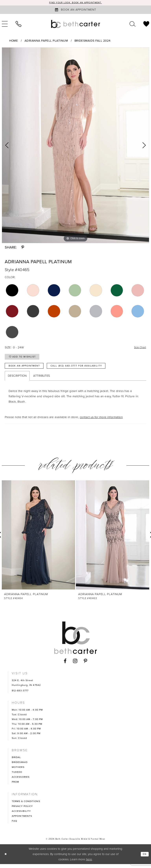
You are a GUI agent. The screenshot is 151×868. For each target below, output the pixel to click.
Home (14, 41)
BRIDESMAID (20, 766)
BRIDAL (16, 761)
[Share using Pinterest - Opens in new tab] (23, 248)
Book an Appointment (28, 369)
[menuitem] (18, 24)
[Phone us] (18, 24)
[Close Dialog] (6, 858)
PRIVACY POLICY (22, 810)
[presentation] (38, 539)
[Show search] (133, 24)
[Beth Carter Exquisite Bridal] (75, 24)
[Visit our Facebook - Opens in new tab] (65, 665)
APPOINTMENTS (22, 820)
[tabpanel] (75, 146)
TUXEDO (17, 776)
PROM (15, 786)
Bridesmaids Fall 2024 (93, 41)
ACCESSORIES (21, 781)
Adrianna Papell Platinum (46, 41)
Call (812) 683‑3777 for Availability (89, 369)
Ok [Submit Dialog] (144, 858)
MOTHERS (18, 771)
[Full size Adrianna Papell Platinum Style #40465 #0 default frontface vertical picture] (75, 146)
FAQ (14, 825)
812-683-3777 (20, 694)
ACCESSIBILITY (21, 815)
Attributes (42, 380)
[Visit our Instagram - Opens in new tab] (75, 665)
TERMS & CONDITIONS (26, 805)
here (89, 863)
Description (17, 380)
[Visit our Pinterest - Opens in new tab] (86, 665)
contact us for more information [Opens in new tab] (101, 421)
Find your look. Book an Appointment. (76, 3)
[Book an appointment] (75, 10)
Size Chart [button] (139, 348)
